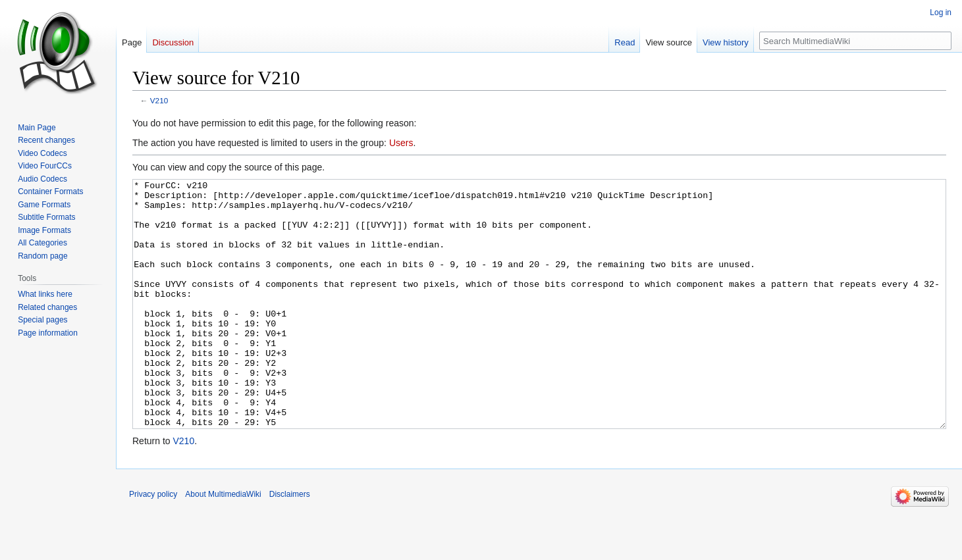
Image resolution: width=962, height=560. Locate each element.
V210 (159, 100)
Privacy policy (153, 544)
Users (401, 143)
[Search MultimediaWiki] (855, 41)
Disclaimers (290, 544)
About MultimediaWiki (223, 544)
